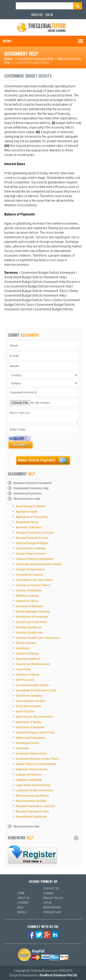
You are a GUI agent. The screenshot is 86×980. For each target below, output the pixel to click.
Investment (22, 748)
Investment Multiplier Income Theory (37, 759)
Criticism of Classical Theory (33, 585)
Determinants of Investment (32, 617)
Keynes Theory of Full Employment (36, 764)
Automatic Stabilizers (29, 527)
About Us (23, 898)
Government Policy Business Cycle (36, 690)
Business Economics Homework (32, 483)
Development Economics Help (31, 488)
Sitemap (48, 893)
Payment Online (43, 460)
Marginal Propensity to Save (32, 811)
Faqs (20, 908)
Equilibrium (23, 648)
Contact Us (51, 889)
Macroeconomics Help (27, 499)
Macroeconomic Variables (31, 801)
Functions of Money (28, 675)
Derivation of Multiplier (29, 606)
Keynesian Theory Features (32, 769)
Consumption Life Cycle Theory (34, 580)
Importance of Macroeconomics (35, 717)
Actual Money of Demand (31, 506)
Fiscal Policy (23, 669)
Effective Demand (26, 643)
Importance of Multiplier (30, 727)
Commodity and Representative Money (39, 564)
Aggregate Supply (26, 511)
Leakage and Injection (29, 775)
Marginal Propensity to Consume (35, 806)
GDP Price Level (25, 680)
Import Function (25, 711)
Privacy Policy (53, 898)
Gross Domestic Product (30, 701)
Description (43, 416)
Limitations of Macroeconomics (35, 790)
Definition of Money (27, 596)
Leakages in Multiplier (29, 780)
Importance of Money (28, 722)
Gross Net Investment (29, 706)
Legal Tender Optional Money (33, 785)
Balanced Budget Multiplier (32, 543)
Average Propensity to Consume (35, 533)
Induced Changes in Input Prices (35, 732)
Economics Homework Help (35, 59)
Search (22, 912)
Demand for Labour (27, 601)
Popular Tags (52, 912)
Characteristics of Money (31, 548)
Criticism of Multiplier (29, 590)
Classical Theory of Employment (35, 559)
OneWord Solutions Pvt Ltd (58, 975)
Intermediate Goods (28, 743)
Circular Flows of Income (31, 554)
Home (8, 59)
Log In (49, 15)
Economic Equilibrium (29, 627)
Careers (23, 903)
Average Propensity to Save (32, 538)
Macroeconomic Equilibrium (32, 796)
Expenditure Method (28, 659)
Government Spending (29, 696)
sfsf (33, 855)
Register (37, 15)
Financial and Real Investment (33, 664)
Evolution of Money (27, 654)
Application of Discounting (32, 517)
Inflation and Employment (31, 738)
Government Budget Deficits (32, 685)
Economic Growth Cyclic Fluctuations (38, 638)
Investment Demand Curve (31, 753)
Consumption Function (29, 575)
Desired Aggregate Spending (33, 611)
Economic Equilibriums (29, 632)
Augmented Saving (27, 522)
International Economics (28, 493)
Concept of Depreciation (30, 569)
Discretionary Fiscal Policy (31, 622)
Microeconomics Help (26, 826)
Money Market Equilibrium (31, 817)
